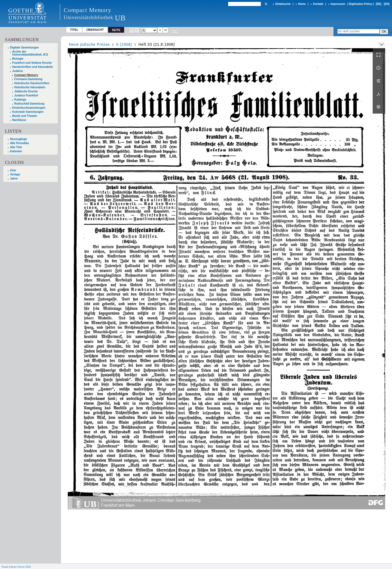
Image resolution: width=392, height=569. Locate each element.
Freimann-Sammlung (28, 79)
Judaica (18, 71)
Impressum (338, 4)
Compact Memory (26, 75)
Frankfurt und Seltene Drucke (32, 63)
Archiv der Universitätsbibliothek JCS (30, 53)
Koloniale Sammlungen (28, 112)
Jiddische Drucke (26, 91)
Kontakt (318, 4)
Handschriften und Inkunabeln (33, 67)
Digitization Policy (360, 4)
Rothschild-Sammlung (29, 104)
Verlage (15, 174)
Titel (74, 30)
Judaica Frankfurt (26, 95)
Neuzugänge (19, 139)
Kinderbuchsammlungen (29, 108)
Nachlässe (19, 120)
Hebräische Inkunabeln (30, 87)
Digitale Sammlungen (24, 48)
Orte (13, 170)
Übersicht (95, 30)
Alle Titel (16, 147)
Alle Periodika (19, 143)
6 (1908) (124, 44)
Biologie (18, 59)
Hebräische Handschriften (32, 83)
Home (302, 4)
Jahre (14, 179)
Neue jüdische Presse (89, 44)
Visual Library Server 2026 (16, 567)
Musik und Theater (25, 116)
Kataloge (20, 100)
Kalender (16, 151)
